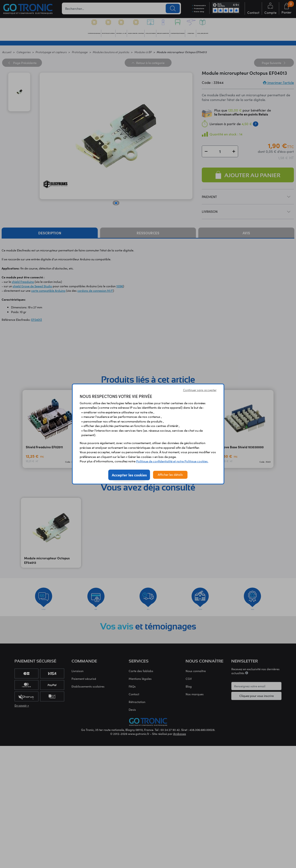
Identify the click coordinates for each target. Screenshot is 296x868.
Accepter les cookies (129, 475)
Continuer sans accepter (200, 390)
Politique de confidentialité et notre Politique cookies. (172, 461)
